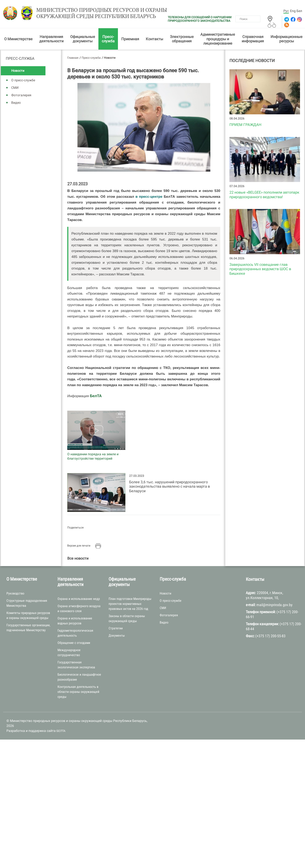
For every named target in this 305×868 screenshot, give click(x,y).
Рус (286, 11)
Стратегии (116, 629)
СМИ (15, 89)
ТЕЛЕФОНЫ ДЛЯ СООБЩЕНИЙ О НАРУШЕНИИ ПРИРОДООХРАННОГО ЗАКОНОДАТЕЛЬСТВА (200, 19)
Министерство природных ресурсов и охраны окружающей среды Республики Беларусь (96, 14)
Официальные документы (83, 40)
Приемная (130, 40)
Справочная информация (253, 40)
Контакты (154, 40)
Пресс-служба (108, 40)
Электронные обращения (182, 40)
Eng (293, 11)
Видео (16, 103)
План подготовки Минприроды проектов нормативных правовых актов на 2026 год (130, 605)
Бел (299, 11)
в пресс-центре (149, 197)
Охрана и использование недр (79, 600)
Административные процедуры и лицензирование (218, 40)
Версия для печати (79, 546)
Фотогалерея (21, 96)
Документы (117, 636)
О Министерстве (18, 40)
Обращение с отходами (74, 644)
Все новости (78, 559)
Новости (18, 71)
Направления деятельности (51, 40)
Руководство (15, 594)
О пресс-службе (23, 81)
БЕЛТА (61, 732)
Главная (73, 58)
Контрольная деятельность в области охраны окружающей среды (78, 693)
